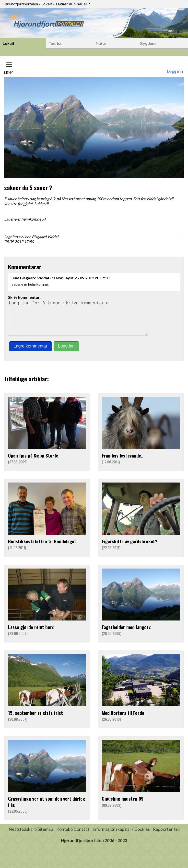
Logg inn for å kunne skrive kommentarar (80, 321)
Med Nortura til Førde (123, 720)
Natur (101, 43)
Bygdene (148, 43)
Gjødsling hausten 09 (123, 805)
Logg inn (175, 71)
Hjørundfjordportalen (20, 4)
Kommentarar (25, 267)
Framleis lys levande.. (123, 462)
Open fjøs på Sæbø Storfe (33, 462)
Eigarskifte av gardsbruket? (130, 548)
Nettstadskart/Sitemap (31, 836)
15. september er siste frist (35, 720)
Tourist (55, 43)
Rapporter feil (166, 836)
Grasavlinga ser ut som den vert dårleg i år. (47, 808)
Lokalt (47, 4)
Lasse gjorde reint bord (31, 634)
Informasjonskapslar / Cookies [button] (121, 836)
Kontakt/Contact (73, 836)
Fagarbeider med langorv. (127, 634)
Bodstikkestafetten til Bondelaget (42, 548)
